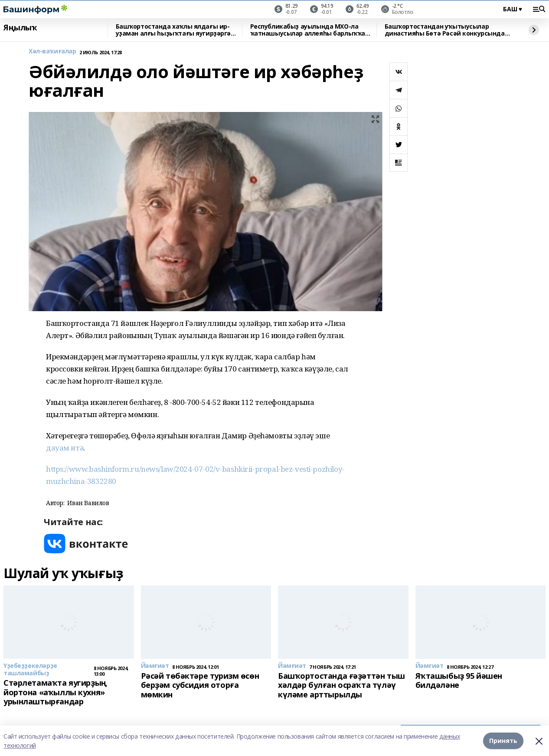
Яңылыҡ (20, 28)
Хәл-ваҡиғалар (52, 51)
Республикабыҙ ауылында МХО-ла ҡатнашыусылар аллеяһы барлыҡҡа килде (308, 30)
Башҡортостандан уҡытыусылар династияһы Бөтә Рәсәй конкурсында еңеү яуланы (445, 30)
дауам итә (65, 448)
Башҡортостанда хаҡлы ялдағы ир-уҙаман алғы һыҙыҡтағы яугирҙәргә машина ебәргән (173, 30)
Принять (503, 741)
